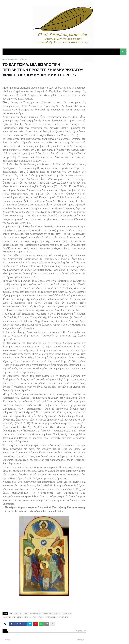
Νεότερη (7, 640)
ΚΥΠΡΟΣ (28, 617)
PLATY (41, 617)
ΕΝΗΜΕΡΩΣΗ (67, 614)
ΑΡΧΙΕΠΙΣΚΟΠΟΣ (21, 59)
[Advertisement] (108, 74)
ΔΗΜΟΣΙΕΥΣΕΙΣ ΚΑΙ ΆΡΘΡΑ (33, 614)
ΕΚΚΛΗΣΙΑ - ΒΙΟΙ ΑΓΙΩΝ (52, 614)
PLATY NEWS (64, 617)
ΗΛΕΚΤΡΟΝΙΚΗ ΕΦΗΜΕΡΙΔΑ (13, 617)
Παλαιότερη (80, 640)
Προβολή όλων (81, 631)
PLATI (35, 617)
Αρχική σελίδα (8, 59)
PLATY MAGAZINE (51, 617)
